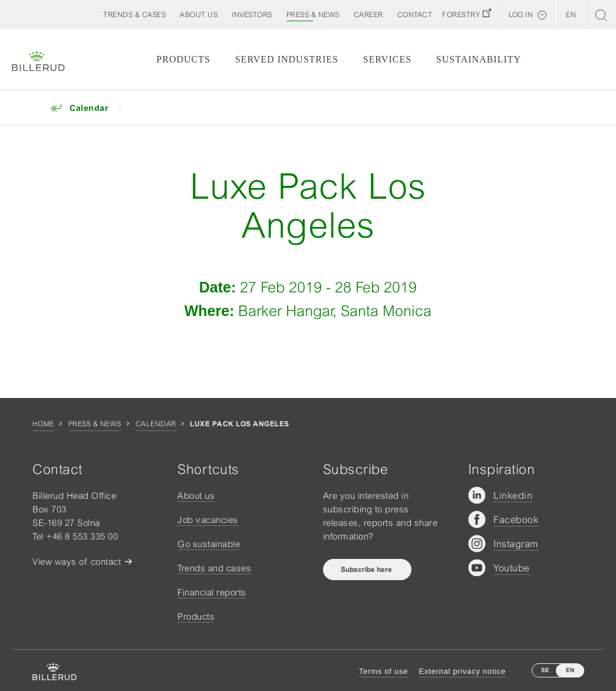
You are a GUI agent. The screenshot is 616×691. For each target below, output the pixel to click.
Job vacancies (208, 520)
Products (183, 59)
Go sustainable (209, 544)
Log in (521, 15)
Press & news (95, 424)
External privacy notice (462, 671)
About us (196, 496)
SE (545, 670)
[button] (199, 15)
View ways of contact (77, 562)
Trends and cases (214, 568)
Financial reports (212, 592)
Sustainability (479, 59)
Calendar (156, 424)
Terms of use (383, 671)
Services (387, 59)
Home (43, 424)
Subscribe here (367, 570)
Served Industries (287, 59)
